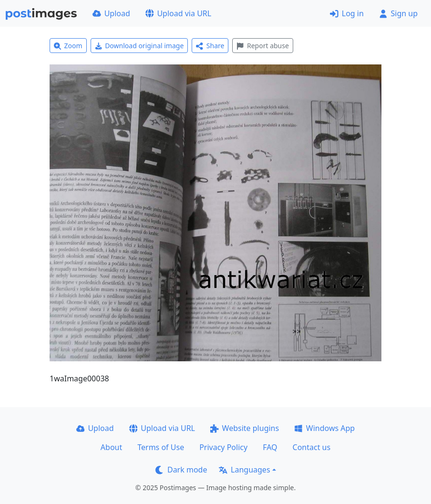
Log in (347, 13)
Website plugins (245, 428)
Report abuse (262, 46)
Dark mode (181, 470)
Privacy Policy (223, 447)
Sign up (398, 13)
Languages (244, 470)
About (111, 447)
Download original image (139, 46)
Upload (111, 13)
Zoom (68, 46)
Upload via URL (178, 13)
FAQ (270, 447)
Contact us (312, 447)
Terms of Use (161, 447)
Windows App (324, 428)
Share (210, 46)
